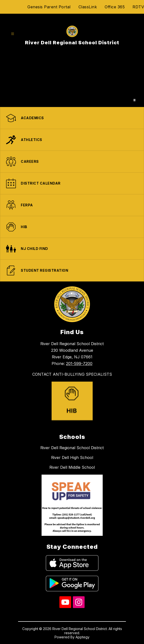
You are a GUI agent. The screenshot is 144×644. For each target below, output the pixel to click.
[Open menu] (13, 34)
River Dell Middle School (72, 467)
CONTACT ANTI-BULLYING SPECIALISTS (72, 374)
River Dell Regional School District (72, 448)
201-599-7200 (79, 363)
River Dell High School (72, 457)
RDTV (138, 7)
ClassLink (88, 7)
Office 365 (115, 7)
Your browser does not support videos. (72, 80)
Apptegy (83, 637)
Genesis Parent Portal (49, 7)
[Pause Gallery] (134, 100)
